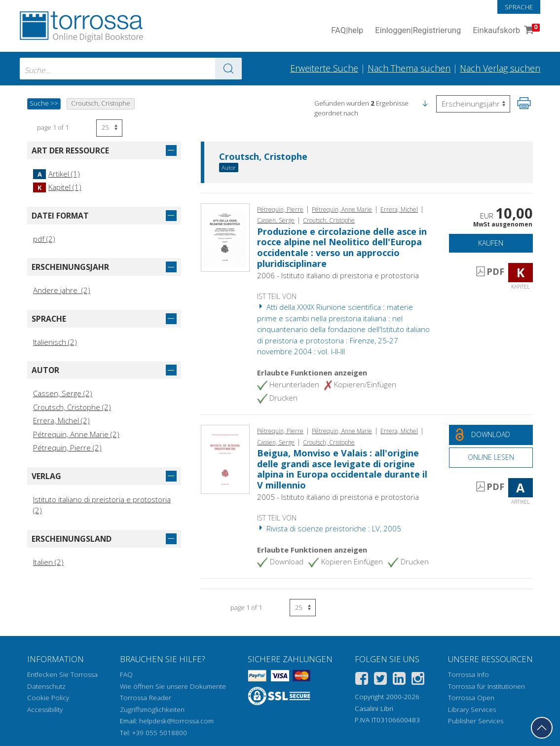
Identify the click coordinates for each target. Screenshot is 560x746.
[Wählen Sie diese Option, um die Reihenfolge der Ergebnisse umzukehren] (473, 104)
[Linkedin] (399, 680)
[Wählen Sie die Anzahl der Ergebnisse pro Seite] (109, 128)
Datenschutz (46, 686)
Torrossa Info (468, 674)
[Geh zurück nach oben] (542, 728)
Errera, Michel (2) (61, 420)
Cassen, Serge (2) (63, 393)
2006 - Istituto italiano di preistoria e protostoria (338, 275)
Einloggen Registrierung (418, 31)
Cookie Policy (48, 698)
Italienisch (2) (55, 342)
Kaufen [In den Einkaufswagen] (491, 243)
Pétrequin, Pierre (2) (67, 448)
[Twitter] (380, 680)
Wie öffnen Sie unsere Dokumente (173, 686)
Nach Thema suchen (409, 68)
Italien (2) (48, 562)
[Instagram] (418, 680)
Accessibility (45, 709)
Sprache (519, 7)
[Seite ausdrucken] (524, 103)
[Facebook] (362, 680)
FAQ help (347, 31)
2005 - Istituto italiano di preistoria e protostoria (338, 497)
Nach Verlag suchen (500, 68)
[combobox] (131, 69)
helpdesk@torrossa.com (176, 721)
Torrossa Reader (146, 698)
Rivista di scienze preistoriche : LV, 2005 (329, 528)
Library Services (472, 709)
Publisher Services (476, 721)
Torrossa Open (471, 698)
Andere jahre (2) (62, 290)
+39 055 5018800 (160, 733)
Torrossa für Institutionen (486, 686)
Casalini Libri (374, 709)
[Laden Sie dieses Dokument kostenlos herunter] (491, 435)
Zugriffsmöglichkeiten (152, 709)
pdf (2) (44, 239)
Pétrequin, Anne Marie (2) (76, 434)
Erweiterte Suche (324, 68)
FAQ (126, 674)
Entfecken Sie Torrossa (62, 674)
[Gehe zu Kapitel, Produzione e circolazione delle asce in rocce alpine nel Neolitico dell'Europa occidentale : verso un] (225, 237)
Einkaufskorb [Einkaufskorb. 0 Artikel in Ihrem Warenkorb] (505, 31)
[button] (425, 103)
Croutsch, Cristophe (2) (72, 407)
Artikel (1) (56, 174)
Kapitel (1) (57, 187)
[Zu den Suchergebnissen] (228, 69)
